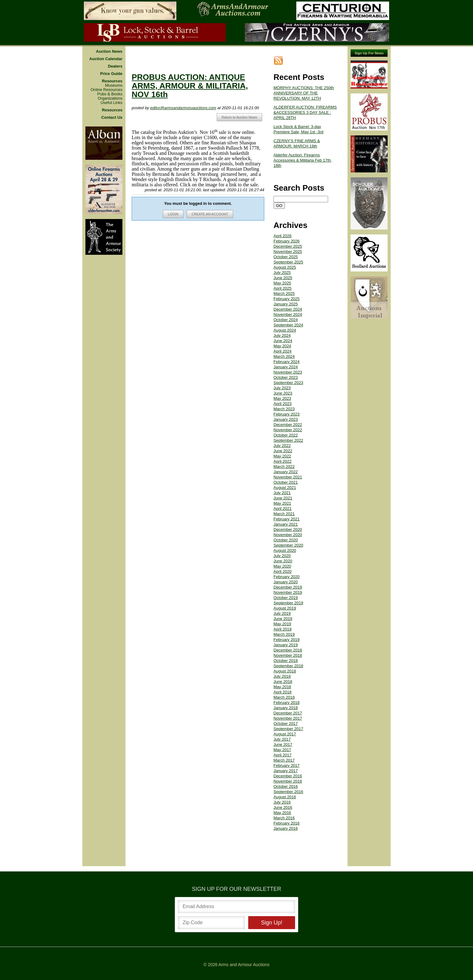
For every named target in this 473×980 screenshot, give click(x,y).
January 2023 (286, 419)
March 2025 (284, 294)
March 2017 (284, 760)
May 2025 (282, 283)
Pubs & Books (110, 94)
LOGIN (173, 214)
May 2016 (282, 813)
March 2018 (284, 697)
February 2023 (287, 414)
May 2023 (282, 398)
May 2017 (282, 750)
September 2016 (288, 792)
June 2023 (283, 393)
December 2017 (288, 713)
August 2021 (285, 488)
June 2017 (283, 744)
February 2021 (287, 519)
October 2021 (286, 482)
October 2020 (286, 540)
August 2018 (285, 671)
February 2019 (287, 640)
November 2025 (288, 252)
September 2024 (288, 325)
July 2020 (282, 556)
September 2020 (288, 545)
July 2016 (282, 802)
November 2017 (288, 718)
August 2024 (285, 330)
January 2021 (286, 524)
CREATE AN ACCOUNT (210, 214)
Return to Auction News (239, 117)
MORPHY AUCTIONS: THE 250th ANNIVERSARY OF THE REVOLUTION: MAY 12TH (304, 93)
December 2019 (288, 587)
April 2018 (283, 692)
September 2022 (288, 440)
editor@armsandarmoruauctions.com (183, 108)
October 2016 (286, 786)
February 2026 (287, 241)
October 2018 (286, 661)
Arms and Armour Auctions (244, 965)
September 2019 (288, 603)
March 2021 (284, 514)
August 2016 (285, 797)
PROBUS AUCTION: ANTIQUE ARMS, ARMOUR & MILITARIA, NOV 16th (190, 86)
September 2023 (288, 383)
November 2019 (288, 592)
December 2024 (288, 309)
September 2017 (288, 729)
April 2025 (283, 288)
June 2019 (283, 619)
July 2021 (282, 493)
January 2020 (286, 582)
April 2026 (283, 236)
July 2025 (282, 273)
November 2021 (288, 477)
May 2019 (282, 624)
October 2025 (286, 257)
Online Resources (107, 90)
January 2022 (286, 472)
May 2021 (282, 503)
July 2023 (282, 388)
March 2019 (284, 634)
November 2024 (288, 314)
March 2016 (284, 818)
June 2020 (283, 561)
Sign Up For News (369, 53)
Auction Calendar (106, 59)
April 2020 (283, 571)
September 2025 (288, 262)
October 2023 (286, 377)
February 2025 (287, 299)
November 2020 (288, 535)
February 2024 (287, 362)
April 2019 (283, 629)
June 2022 (283, 451)
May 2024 (282, 346)
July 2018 (282, 676)
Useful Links (111, 103)
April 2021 (283, 509)
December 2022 (288, 425)
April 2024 (283, 351)
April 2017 (283, 755)
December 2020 (288, 529)
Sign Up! (271, 923)
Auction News (109, 52)
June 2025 (283, 278)
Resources (112, 81)
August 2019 (285, 608)
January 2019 (286, 645)
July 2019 (282, 613)
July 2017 (282, 739)
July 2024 (282, 335)
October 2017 (286, 724)
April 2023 (283, 404)
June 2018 (283, 682)
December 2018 (288, 650)
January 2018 (286, 708)
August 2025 (285, 267)
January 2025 (286, 304)
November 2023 (288, 372)
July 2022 (282, 446)
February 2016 (287, 823)
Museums (114, 85)
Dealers (115, 66)
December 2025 (288, 246)
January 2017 (286, 771)
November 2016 (288, 781)
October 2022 (286, 435)
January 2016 (286, 828)
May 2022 (282, 456)
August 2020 (285, 550)
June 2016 (283, 807)
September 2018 (288, 666)
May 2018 (282, 687)
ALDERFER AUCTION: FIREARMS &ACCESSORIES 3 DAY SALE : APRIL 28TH (305, 112)
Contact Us (112, 118)
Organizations (110, 98)
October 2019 (286, 598)
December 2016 (288, 776)
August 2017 (285, 734)
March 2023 (284, 409)
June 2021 (283, 498)
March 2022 (284, 467)
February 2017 (287, 765)
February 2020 (287, 577)
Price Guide (111, 74)
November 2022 (288, 430)
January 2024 (286, 367)
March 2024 (284, 356)
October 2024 (286, 320)
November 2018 (288, 655)
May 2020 (282, 566)
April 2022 (283, 461)
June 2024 (283, 341)
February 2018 (287, 703)
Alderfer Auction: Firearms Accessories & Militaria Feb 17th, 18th (303, 160)
